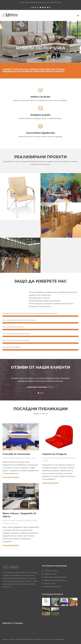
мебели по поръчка (9, 639)
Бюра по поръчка (9, 520)
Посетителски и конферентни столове (16, 458)
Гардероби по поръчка (23, 520)
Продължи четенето (11, 477)
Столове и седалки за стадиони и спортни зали (59, 458)
